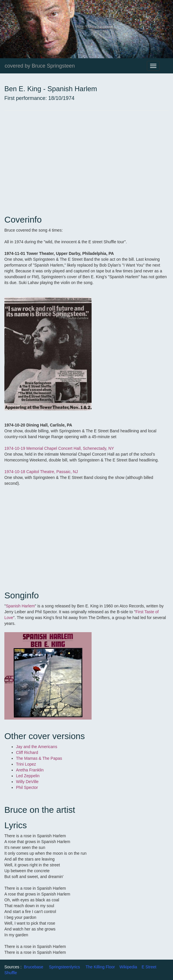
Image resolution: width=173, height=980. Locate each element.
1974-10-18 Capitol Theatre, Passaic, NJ (41, 472)
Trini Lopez (26, 764)
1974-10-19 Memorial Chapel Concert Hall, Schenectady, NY (59, 448)
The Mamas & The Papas (40, 758)
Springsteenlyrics (64, 967)
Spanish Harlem (20, 606)
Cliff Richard (28, 752)
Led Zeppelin (28, 776)
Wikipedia (128, 967)
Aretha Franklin (30, 770)
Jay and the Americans (37, 747)
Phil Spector (27, 787)
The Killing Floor (100, 967)
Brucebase (34, 967)
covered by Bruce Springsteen (40, 66)
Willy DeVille (28, 782)
